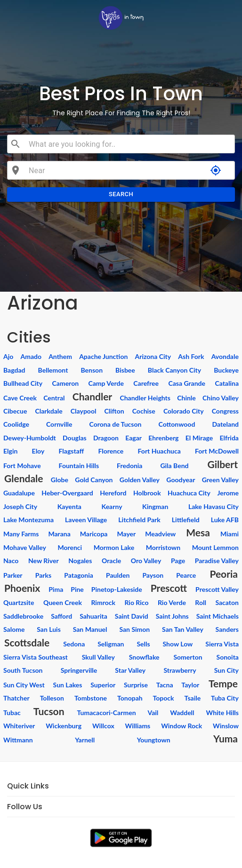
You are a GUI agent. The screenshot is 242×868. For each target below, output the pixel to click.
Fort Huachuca (159, 451)
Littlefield (186, 520)
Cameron (66, 383)
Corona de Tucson (116, 424)
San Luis (49, 629)
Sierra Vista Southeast (36, 657)
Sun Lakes (68, 685)
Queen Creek (63, 602)
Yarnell (85, 740)
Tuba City (225, 698)
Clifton (114, 411)
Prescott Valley (217, 589)
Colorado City (184, 411)
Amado (31, 356)
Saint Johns (172, 616)
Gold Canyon (94, 480)
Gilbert (222, 464)
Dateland (225, 424)
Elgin (10, 451)
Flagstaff (72, 451)
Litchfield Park (139, 520)
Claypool (84, 411)
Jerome (228, 493)
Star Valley (130, 670)
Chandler (92, 396)
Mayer (126, 534)
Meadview (160, 534)
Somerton (188, 657)
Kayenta (69, 506)
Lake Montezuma (28, 520)
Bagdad (14, 370)
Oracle (111, 561)
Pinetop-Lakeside (117, 589)
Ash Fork (191, 356)
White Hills (222, 713)
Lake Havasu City (214, 506)
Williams (138, 726)
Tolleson (52, 698)
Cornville (59, 424)
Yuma (226, 738)
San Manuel (90, 629)
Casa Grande (187, 383)
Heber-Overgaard (67, 493)
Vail (153, 713)
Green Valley (220, 480)
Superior (103, 685)
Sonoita (227, 657)
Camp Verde (106, 383)
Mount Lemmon (215, 547)
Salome (14, 629)
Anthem (60, 356)
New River (44, 561)
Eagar (133, 438)
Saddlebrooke (23, 616)
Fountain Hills (79, 466)
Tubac (12, 713)
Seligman (111, 644)
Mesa (198, 532)
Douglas (75, 438)
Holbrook (147, 493)
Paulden (118, 575)
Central (54, 398)
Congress (225, 411)
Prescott (169, 588)
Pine (77, 589)
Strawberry (180, 670)
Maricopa (94, 534)
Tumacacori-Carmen (107, 713)
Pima (56, 589)
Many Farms (21, 534)
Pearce (186, 575)
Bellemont (53, 370)
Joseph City (20, 506)
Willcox (103, 726)
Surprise (136, 685)
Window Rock (181, 726)
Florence (111, 451)
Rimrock (103, 602)
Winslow (226, 726)
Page (178, 561)
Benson (92, 370)
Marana (59, 534)
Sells (143, 644)
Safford (61, 616)
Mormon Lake (114, 547)
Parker (13, 575)
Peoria (224, 574)
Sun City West (24, 685)
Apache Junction (103, 356)
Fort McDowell (217, 451)
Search (121, 195)
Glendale (24, 478)
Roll (201, 602)
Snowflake (144, 657)
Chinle (186, 398)
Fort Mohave (22, 466)
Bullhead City (23, 383)
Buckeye (226, 370)
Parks (43, 575)
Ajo (8, 356)
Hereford (113, 493)
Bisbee (125, 370)
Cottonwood (177, 424)
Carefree (146, 383)
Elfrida (229, 438)
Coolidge (16, 424)
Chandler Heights (145, 398)
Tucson (49, 711)
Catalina (227, 383)
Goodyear (181, 480)
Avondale (225, 356)
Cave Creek (20, 398)
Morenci (70, 547)
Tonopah (130, 698)
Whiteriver (19, 726)
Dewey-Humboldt (30, 438)
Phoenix (22, 588)
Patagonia (79, 575)
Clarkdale (48, 411)
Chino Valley (221, 398)
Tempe (223, 683)
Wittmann (18, 740)
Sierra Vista (222, 644)
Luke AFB (225, 520)
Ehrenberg (163, 438)
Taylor (190, 685)
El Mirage (199, 438)
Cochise (144, 411)
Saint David (132, 616)
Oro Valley (146, 561)
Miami (230, 534)
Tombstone (91, 698)
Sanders (227, 629)
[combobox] (128, 144)
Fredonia (129, 466)
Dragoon (106, 438)
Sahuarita (93, 616)
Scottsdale (27, 642)
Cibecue (15, 411)
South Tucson (23, 670)
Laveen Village (86, 520)
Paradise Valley (217, 561)
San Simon (134, 629)
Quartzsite (19, 602)
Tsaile (193, 698)
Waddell (182, 713)
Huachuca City (189, 493)
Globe (60, 480)
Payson (153, 575)
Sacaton (227, 602)
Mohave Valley (25, 547)
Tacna (165, 685)
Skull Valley (98, 657)
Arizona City (153, 356)
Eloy (38, 451)
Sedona (74, 644)
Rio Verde (172, 602)
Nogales (80, 561)
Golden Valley (140, 480)
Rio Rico (136, 602)
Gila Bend (174, 466)
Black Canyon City (174, 370)
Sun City (226, 670)
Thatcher (16, 698)
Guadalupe (19, 493)
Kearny (112, 506)
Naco (11, 561)
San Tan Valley (183, 629)
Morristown (163, 547)
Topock (164, 698)
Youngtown (154, 740)
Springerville (79, 670)
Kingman (155, 506)
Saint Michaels (218, 616)
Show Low (178, 644)
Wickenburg (64, 726)
